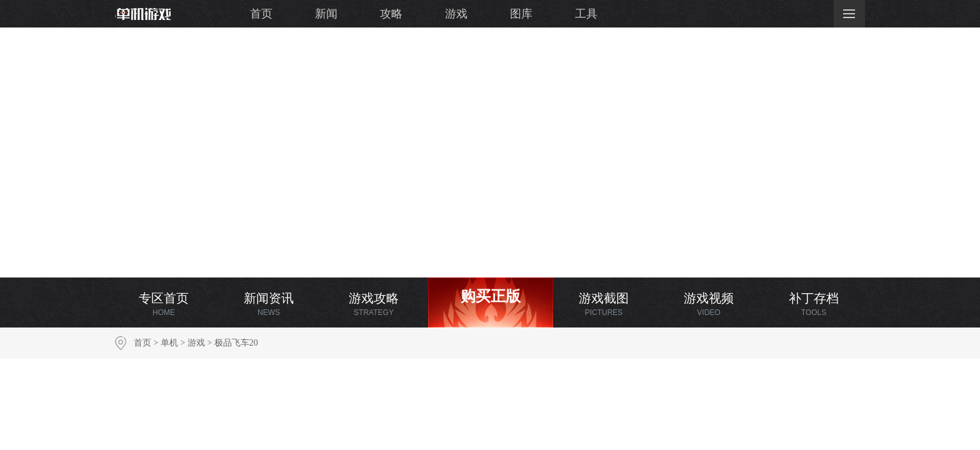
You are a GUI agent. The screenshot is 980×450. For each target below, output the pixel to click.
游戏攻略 (374, 304)
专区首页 (164, 304)
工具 (586, 14)
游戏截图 (604, 304)
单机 (169, 343)
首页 (261, 14)
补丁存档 (814, 304)
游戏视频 (709, 304)
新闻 (326, 14)
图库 (521, 14)
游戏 (456, 14)
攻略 (391, 14)
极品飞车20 (236, 343)
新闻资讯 (269, 304)
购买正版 (491, 296)
